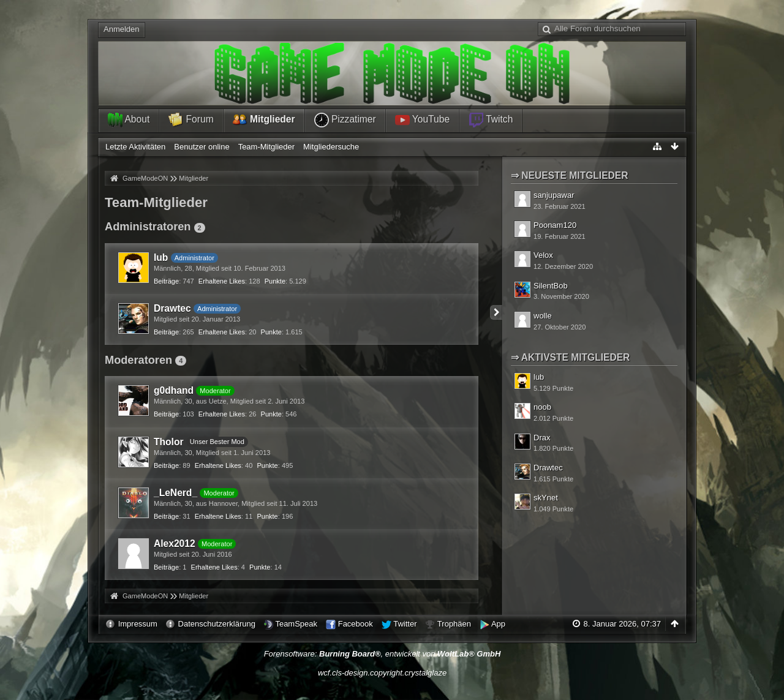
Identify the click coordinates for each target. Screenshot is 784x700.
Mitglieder (264, 120)
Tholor (169, 442)
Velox (543, 255)
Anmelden (122, 29)
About (129, 120)
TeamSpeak (296, 624)
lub (161, 258)
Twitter (405, 624)
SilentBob (551, 286)
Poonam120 (555, 225)
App (498, 624)
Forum (191, 120)
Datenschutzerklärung (217, 624)
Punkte (275, 281)
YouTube (422, 120)
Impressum (138, 624)
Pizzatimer (345, 120)
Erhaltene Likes (222, 281)
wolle (543, 316)
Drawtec (172, 308)
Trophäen (454, 624)
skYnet (546, 498)
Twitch (491, 120)
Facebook (356, 624)
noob (542, 407)
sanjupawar (554, 195)
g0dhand (174, 390)
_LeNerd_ (175, 493)
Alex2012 (175, 544)
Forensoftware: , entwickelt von (383, 654)
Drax (542, 438)
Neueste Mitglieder (575, 175)
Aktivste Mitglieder (576, 357)
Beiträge (166, 281)
